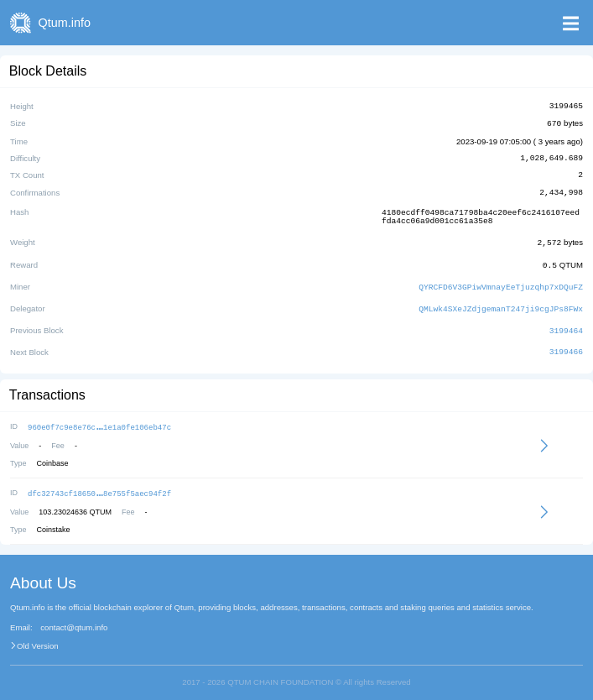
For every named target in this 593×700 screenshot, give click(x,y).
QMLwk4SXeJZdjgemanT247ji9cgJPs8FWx (501, 303)
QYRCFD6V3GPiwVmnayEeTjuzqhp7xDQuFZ (501, 282)
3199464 (566, 324)
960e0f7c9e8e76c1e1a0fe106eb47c (99, 420)
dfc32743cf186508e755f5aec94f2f (99, 486)
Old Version (38, 638)
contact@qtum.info (74, 619)
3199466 (566, 346)
